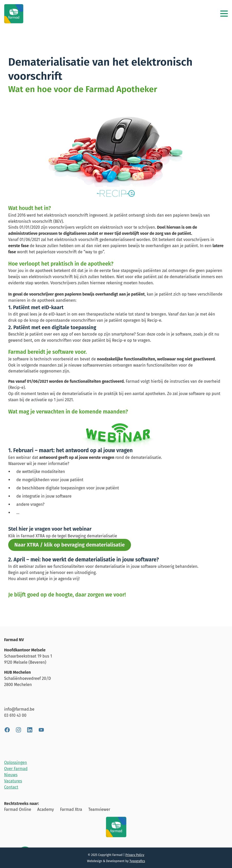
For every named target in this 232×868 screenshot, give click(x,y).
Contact (11, 787)
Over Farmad (16, 769)
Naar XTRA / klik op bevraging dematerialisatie (70, 545)
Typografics (137, 861)
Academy (46, 809)
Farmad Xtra (71, 809)
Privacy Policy (135, 855)
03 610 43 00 (15, 715)
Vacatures (13, 781)
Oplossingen (16, 763)
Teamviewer (99, 809)
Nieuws (11, 775)
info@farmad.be (19, 709)
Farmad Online (18, 809)
